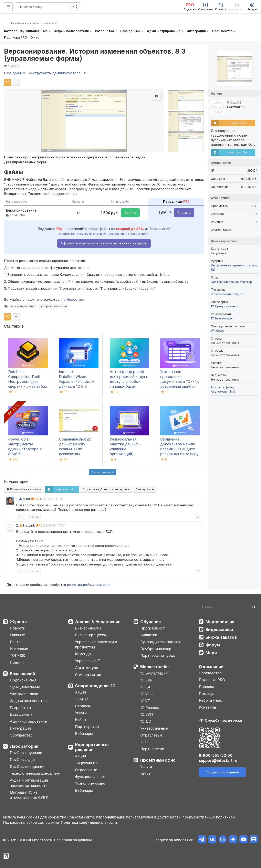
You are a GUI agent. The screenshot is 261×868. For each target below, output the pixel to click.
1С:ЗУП (147, 714)
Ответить (34, 517)
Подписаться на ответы (24, 489)
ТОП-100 (18, 655)
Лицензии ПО (87, 763)
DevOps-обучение (26, 753)
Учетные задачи (24, 694)
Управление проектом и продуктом (96, 644)
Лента (15, 642)
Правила (206, 687)
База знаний (22, 674)
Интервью (19, 649)
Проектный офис (158, 760)
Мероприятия (220, 622)
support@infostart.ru (218, 760)
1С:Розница (150, 708)
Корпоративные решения (92, 747)
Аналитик (149, 635)
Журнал (18, 622)
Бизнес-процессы (91, 635)
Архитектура (87, 668)
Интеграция (20, 728)
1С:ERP (146, 680)
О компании (211, 667)
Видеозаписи (219, 629)
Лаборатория (24, 746)
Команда (83, 654)
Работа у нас (210, 700)
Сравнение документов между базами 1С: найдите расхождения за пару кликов (179, 449)
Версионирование (23, 306)
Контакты (207, 707)
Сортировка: (106, 489)
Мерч (211, 653)
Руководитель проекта (161, 642)
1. (17, 499)
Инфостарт (75, 299)
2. (17, 525)
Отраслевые (86, 770)
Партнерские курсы (158, 655)
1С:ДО (146, 721)
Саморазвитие (88, 675)
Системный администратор (231, 282)
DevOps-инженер (156, 649)
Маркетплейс (154, 667)
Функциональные (25, 687)
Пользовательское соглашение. (31, 822)
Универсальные (154, 728)
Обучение (151, 622)
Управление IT (88, 661)
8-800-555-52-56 (216, 755)
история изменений (53, 306)
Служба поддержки (223, 720)
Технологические (90, 784)
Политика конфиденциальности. (89, 822)
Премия (17, 662)
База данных (21, 714)
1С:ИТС (81, 699)
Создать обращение (222, 772)
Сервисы (83, 706)
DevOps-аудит (23, 760)
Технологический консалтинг (35, 773)
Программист (153, 628)
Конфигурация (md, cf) (227, 294)
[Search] (228, 607)
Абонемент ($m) (223, 391)
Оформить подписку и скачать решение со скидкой (104, 243)
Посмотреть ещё (103, 472)
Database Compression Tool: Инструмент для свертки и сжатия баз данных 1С (28, 382)
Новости (18, 628)
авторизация (100, 585)
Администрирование (28, 721)
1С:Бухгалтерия (154, 673)
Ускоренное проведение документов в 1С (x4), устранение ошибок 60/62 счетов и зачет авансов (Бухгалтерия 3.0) (180, 386)
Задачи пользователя (29, 701)
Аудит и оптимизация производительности (29, 783)
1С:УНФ (147, 694)
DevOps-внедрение (27, 767)
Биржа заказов (221, 637)
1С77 (144, 742)
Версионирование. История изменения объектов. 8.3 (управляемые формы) (95, 55)
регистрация (77, 585)
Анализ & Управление (98, 622)
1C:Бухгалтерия (222, 318)
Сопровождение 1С (95, 686)
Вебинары (84, 734)
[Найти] (254, 607)
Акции (80, 692)
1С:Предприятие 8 (224, 306)
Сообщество (21, 735)
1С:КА (145, 687)
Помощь (206, 694)
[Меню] (8, 7)
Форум (213, 645)
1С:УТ (145, 701)
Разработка (20, 708)
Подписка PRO (23, 680)
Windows (217, 331)
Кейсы (81, 720)
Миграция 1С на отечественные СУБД (29, 795)
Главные (17, 635)
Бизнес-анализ (88, 628)
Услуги (81, 713)
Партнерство (87, 727)
